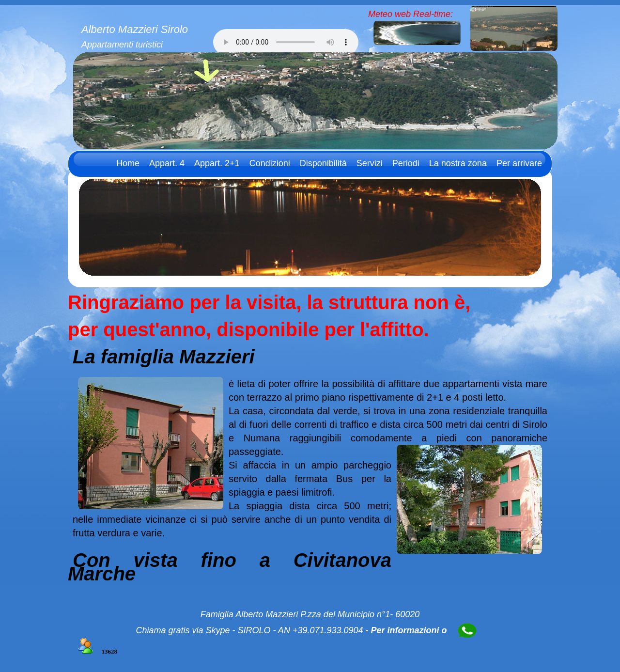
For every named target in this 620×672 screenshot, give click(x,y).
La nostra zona (458, 163)
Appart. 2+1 (217, 163)
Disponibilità (323, 163)
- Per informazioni (403, 630)
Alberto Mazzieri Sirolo (135, 29)
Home (128, 163)
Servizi (370, 163)
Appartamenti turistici (122, 45)
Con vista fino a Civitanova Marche (230, 567)
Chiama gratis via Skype (183, 630)
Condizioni (270, 163)
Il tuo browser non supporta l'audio (286, 42)
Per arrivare (519, 163)
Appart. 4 (167, 163)
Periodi (406, 163)
